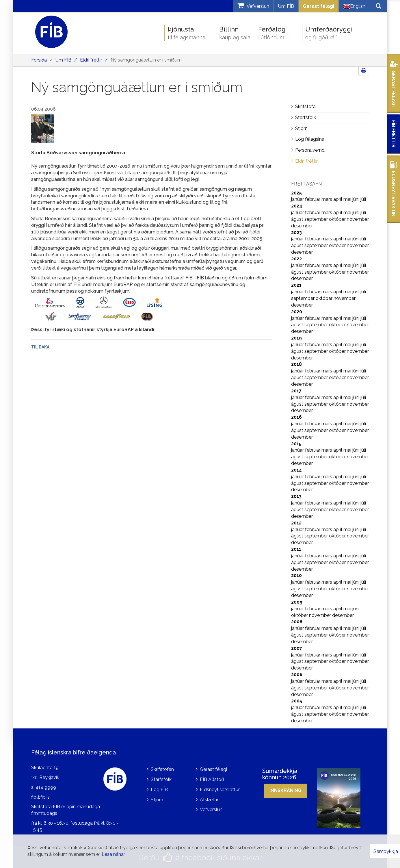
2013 (296, 496)
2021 (296, 285)
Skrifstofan (162, 769)
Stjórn (157, 800)
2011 (296, 549)
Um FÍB (286, 6)
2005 (297, 701)
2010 (296, 575)
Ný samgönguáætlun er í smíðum (146, 60)
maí (348, 199)
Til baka (40, 347)
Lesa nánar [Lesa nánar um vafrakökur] (113, 854)
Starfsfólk (161, 779)
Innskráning (285, 790)
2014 (296, 470)
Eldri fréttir (91, 60)
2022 (296, 259)
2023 (296, 232)
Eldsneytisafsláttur (220, 790)
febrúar (313, 199)
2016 (296, 417)
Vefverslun (211, 809)
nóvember (358, 219)
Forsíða (39, 60)
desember (302, 226)
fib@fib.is (40, 797)
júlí (363, 199)
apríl (338, 199)
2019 (296, 338)
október (338, 219)
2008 (297, 622)
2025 (296, 193)
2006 (297, 675)
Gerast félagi (319, 6)
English (354, 6)
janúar (298, 199)
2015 (296, 444)
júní (356, 199)
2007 (297, 648)
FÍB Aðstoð (212, 779)
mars (327, 199)
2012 (296, 523)
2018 (296, 364)
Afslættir (209, 800)
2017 (296, 391)
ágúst (298, 219)
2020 (297, 312)
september (317, 219)
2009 (297, 602)
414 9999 (46, 787)
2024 (297, 206)
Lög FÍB (159, 790)
